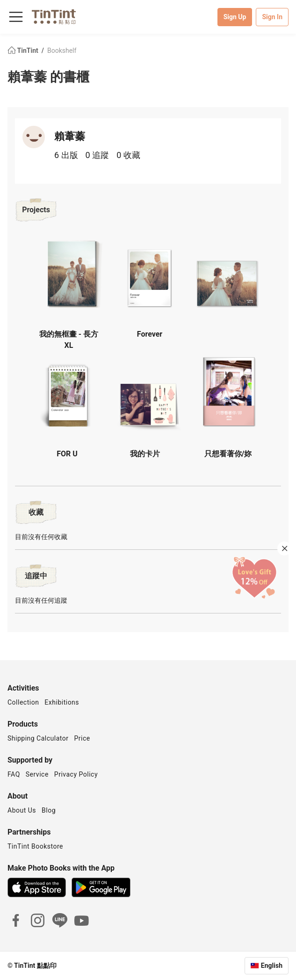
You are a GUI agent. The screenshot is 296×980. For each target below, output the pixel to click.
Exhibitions (62, 702)
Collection (23, 702)
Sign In (272, 17)
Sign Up (235, 17)
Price (82, 738)
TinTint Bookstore (35, 846)
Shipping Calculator (38, 738)
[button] (71, 273)
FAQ (14, 774)
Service (37, 774)
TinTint (24, 50)
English (272, 966)
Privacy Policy (76, 774)
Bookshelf (62, 50)
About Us (22, 810)
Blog (49, 810)
